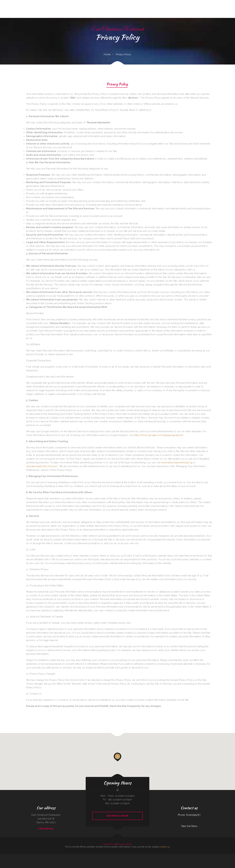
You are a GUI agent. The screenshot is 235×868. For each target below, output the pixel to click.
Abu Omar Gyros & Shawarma (134, 856)
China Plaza (5, 856)
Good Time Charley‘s (187, 856)
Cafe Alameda (48, 856)
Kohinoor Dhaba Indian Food (229, 856)
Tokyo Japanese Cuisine (56, 856)
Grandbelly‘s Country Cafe (71, 856)
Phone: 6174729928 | (189, 815)
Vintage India (153, 856)
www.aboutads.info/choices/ (42, 466)
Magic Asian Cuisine (121, 856)
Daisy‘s (98, 856)
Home (107, 54)
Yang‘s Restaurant (160, 856)
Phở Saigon (34, 856)
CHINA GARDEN (183, 856)
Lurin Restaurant (103, 856)
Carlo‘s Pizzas (22, 856)
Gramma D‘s (95, 856)
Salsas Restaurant (61, 856)
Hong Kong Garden (197, 856)
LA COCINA (157, 856)
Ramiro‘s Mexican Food (66, 856)
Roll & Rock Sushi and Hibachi (173, 856)
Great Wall (123, 860)
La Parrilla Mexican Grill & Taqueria (117, 860)
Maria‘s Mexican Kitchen (208, 856)
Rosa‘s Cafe (191, 856)
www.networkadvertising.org (177, 463)
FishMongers (2, 856)
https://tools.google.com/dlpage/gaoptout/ (159, 435)
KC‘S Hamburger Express (30, 856)
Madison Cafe (139, 856)
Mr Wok (115, 856)
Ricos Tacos (142, 856)
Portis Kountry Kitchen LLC (13, 856)
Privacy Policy (117, 85)
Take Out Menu (189, 826)
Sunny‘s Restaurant (218, 856)
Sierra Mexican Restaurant (213, 856)
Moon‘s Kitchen (88, 856)
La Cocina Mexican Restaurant (202, 856)
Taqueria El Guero (92, 856)
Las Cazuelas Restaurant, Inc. (165, 856)
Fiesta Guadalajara (107, 856)
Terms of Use (110, 844)
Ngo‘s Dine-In (129, 856)
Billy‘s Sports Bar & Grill (223, 856)
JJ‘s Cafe (194, 856)
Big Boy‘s (100, 856)
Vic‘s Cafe (85, 856)
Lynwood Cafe (45, 856)
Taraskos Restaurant (179, 856)
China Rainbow (37, 856)
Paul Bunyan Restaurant (125, 856)
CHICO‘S (117, 856)
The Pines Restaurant (18, 856)
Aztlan (169, 856)
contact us (165, 847)
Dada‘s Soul (25, 856)
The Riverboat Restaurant (41, 856)
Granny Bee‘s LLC (76, 856)
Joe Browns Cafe (52, 856)
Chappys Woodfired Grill (146, 856)
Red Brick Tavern (8, 856)
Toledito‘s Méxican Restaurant (81, 856)
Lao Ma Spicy (150, 856)
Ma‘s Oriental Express (111, 856)
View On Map (46, 829)
